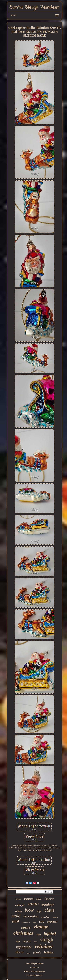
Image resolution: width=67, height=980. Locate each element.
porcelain (45, 917)
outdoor (48, 905)
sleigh (47, 940)
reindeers (26, 922)
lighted (50, 934)
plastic (37, 952)
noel (35, 942)
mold (16, 916)
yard (15, 921)
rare (42, 921)
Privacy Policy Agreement (35, 971)
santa (33, 904)
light (35, 922)
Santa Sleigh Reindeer (35, 964)
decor (20, 952)
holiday (49, 952)
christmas (23, 933)
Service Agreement (35, 975)
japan (39, 899)
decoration (31, 916)
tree (39, 935)
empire (27, 941)
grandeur (52, 922)
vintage (41, 927)
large (39, 911)
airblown (18, 911)
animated (28, 899)
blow (29, 910)
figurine (49, 899)
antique (55, 917)
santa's (26, 928)
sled (18, 941)
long (28, 953)
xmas (18, 899)
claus (49, 910)
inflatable (24, 947)
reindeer (44, 946)
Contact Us (35, 967)
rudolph (20, 905)
